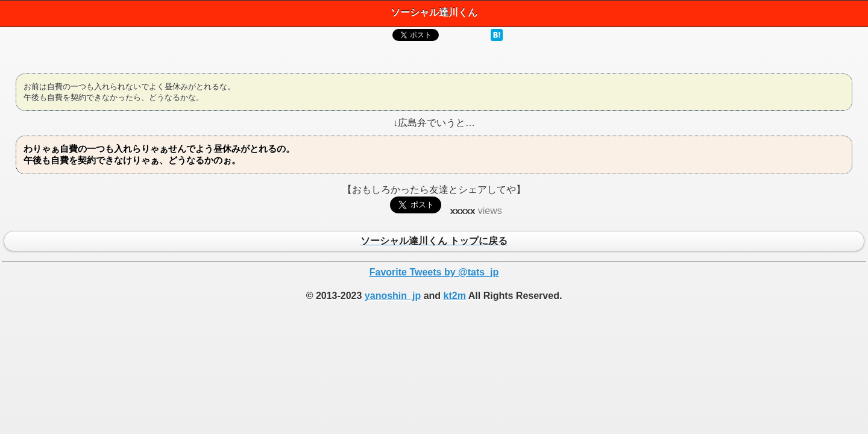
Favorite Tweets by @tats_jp (434, 272)
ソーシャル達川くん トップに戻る (434, 242)
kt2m (455, 296)
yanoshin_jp (393, 296)
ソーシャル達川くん (434, 12)
